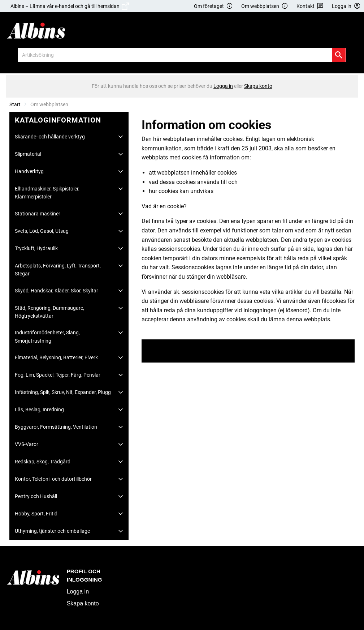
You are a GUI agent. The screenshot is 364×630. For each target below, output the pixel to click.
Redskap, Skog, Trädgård (43, 462)
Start (15, 104)
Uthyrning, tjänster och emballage (52, 531)
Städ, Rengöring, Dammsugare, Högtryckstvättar (49, 312)
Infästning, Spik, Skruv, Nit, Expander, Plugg (63, 392)
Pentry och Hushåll (36, 496)
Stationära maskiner (38, 214)
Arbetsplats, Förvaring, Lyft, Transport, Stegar (58, 270)
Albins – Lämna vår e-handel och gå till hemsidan (70, 6)
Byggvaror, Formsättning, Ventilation (56, 427)
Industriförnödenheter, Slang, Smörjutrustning (47, 337)
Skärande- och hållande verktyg (50, 137)
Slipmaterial (28, 154)
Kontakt (310, 6)
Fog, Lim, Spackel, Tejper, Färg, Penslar (58, 375)
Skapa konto (83, 603)
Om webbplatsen (265, 6)
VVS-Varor (27, 444)
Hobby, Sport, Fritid (36, 514)
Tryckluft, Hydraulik (36, 248)
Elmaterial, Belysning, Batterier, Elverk (56, 357)
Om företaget (213, 6)
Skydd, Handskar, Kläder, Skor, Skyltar (57, 291)
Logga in (78, 592)
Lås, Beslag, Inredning (39, 410)
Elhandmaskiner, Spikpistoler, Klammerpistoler (47, 193)
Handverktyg (29, 171)
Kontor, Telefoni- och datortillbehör (53, 479)
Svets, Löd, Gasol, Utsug (42, 231)
